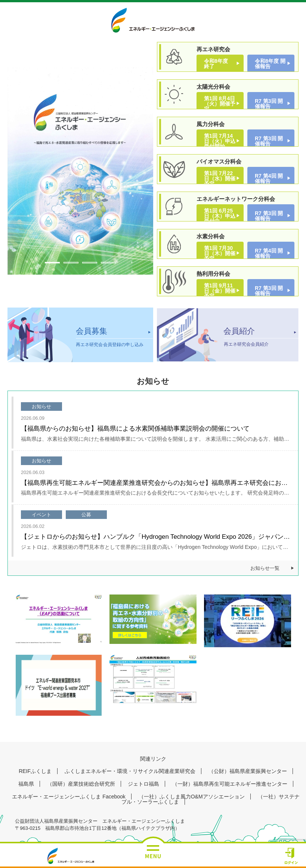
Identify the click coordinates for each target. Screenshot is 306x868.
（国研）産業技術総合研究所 (81, 784)
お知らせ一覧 (265, 569)
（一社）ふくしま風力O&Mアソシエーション (192, 797)
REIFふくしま (35, 771)
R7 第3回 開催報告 (269, 104)
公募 (86, 515)
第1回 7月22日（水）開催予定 (220, 178)
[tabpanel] (80, 171)
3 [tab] (90, 263)
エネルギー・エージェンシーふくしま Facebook (69, 797)
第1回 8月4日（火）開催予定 (220, 104)
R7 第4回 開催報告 (269, 178)
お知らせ (41, 407)
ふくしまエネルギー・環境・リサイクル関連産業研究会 (130, 771)
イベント (41, 515)
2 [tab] (71, 263)
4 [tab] (108, 263)
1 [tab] (52, 263)
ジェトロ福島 (143, 784)
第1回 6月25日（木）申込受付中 (220, 216)
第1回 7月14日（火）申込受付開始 (220, 141)
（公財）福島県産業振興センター (248, 771)
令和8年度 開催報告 (270, 64)
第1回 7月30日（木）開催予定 (220, 253)
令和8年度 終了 (219, 64)
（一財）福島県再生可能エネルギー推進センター (230, 784)
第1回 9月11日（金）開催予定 (220, 291)
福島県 (26, 784)
